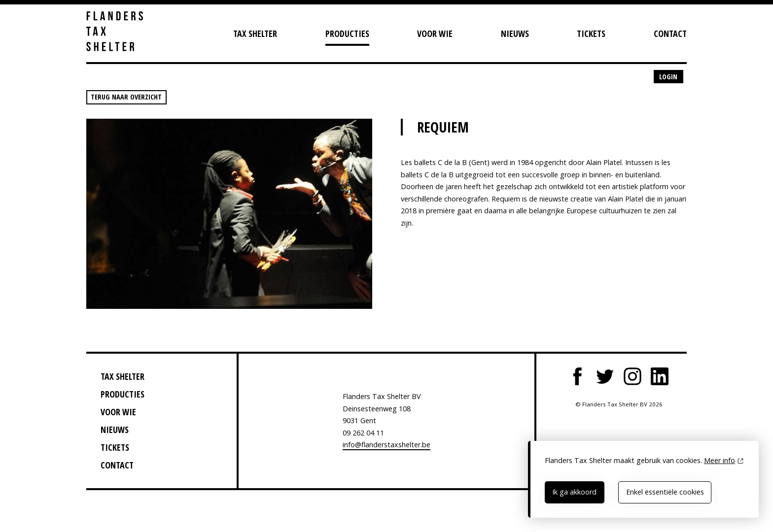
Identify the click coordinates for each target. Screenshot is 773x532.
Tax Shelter (255, 33)
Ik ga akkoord (574, 492)
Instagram (632, 376)
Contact (670, 33)
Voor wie (435, 33)
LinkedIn (660, 376)
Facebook (578, 376)
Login (668, 77)
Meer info (720, 460)
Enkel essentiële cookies (665, 492)
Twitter (605, 376)
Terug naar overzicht (126, 97)
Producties (347, 33)
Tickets (591, 33)
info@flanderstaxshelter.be (386, 445)
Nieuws (515, 33)
